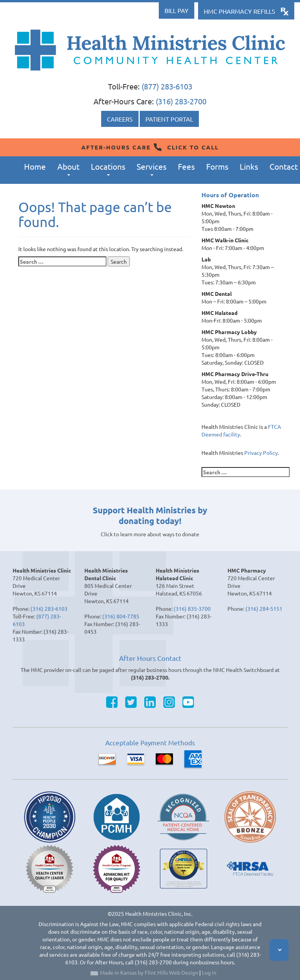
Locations (108, 169)
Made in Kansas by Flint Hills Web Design (149, 972)
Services (152, 169)
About (68, 169)
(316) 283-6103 (49, 608)
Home (35, 166)
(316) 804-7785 (121, 616)
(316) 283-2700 (181, 101)
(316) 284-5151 (264, 608)
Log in (209, 972)
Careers (120, 119)
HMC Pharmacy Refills (240, 11)
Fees (186, 166)
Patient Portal (169, 119)
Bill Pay (177, 10)
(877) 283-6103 (167, 86)
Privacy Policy (261, 453)
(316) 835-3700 (192, 608)
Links (249, 166)
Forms (217, 166)
